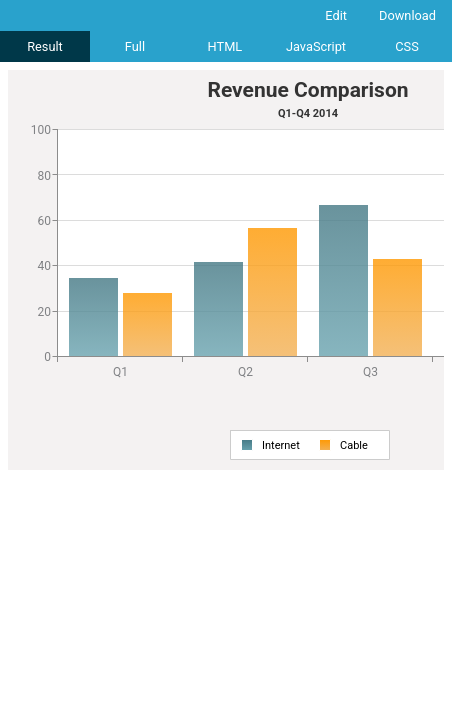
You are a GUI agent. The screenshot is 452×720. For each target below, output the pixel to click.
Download (407, 15)
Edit (336, 15)
